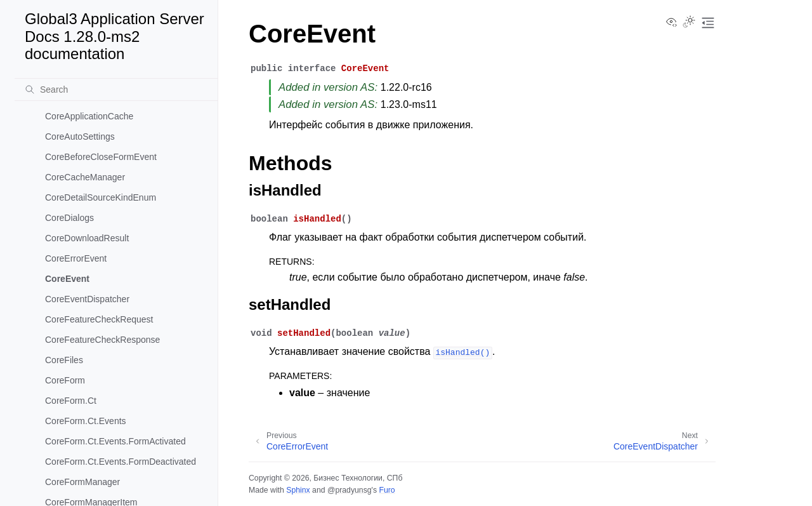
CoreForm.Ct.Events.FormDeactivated (121, 462)
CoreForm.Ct (71, 401)
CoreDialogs (69, 218)
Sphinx (298, 490)
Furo (387, 490)
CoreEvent (67, 279)
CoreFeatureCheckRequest (99, 319)
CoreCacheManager (85, 177)
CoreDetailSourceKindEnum (101, 197)
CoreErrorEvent (76, 258)
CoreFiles (64, 360)
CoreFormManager (82, 482)
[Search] (116, 90)
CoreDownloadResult (87, 238)
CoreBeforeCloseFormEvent (101, 157)
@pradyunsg (350, 490)
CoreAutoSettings (80, 136)
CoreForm (65, 380)
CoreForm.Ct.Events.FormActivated (115, 441)
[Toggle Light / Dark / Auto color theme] (689, 23)
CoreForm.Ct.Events (86, 421)
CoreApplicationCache (89, 116)
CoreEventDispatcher (87, 299)
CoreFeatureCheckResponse (102, 340)
